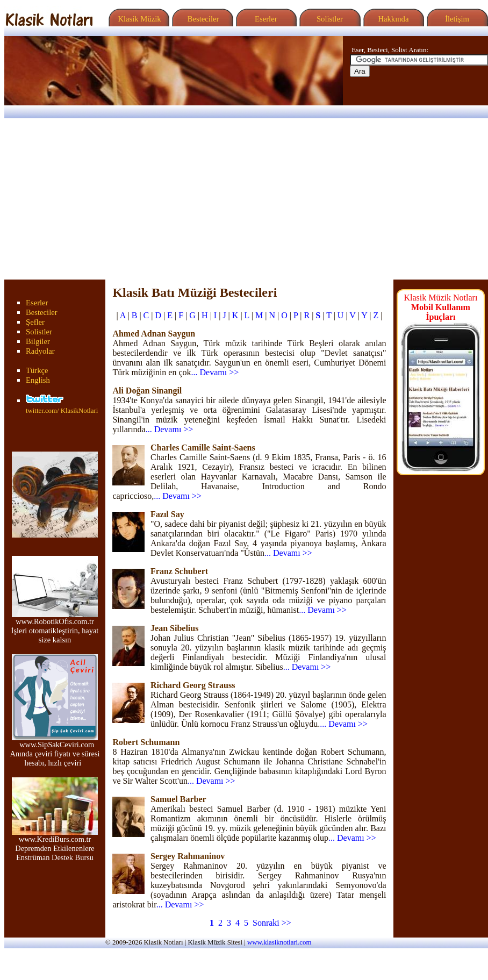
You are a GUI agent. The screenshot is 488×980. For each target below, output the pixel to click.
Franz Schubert (179, 571)
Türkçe (37, 370)
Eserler (265, 19)
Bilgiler (38, 341)
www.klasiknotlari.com (279, 942)
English (38, 380)
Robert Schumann (146, 742)
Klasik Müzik (138, 19)
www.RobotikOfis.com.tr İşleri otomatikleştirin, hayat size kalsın (55, 627)
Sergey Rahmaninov (188, 856)
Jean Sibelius (174, 628)
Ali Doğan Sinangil (147, 391)
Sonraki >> (272, 923)
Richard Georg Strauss (193, 685)
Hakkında (393, 19)
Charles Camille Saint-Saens (203, 448)
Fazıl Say (167, 514)
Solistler (329, 19)
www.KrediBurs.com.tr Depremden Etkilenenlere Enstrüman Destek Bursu (55, 845)
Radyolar (40, 351)
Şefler (35, 322)
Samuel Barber (178, 799)
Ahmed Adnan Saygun (154, 334)
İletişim (456, 19)
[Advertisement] (244, 199)
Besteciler (201, 19)
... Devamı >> (215, 372)
